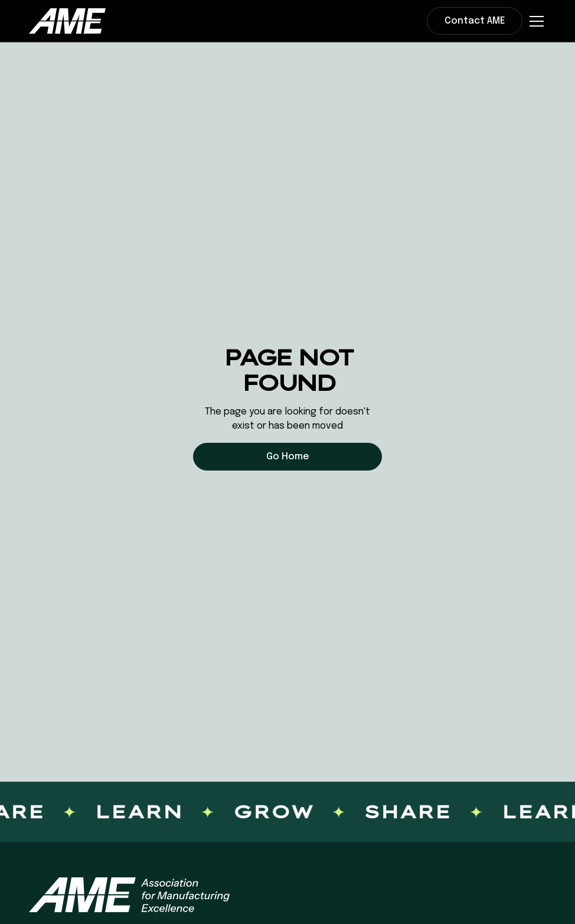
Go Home (288, 457)
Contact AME (475, 21)
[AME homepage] (129, 895)
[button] (534, 21)
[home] (67, 21)
